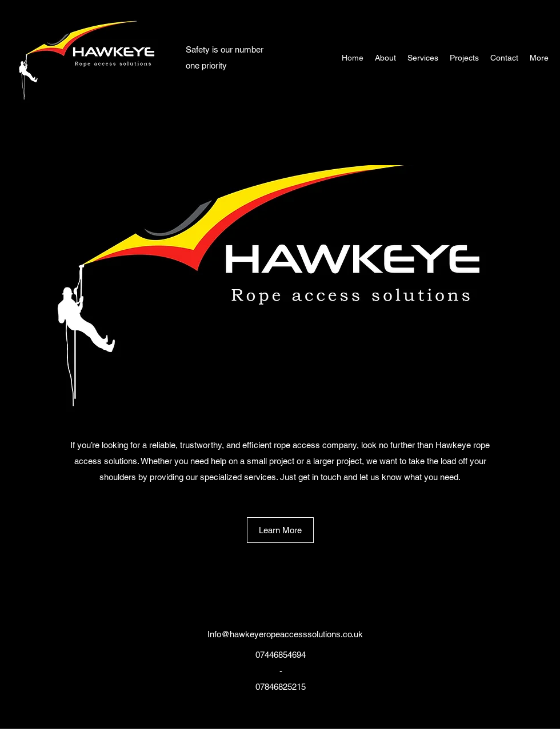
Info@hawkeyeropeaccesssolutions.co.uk (285, 634)
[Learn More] (280, 530)
